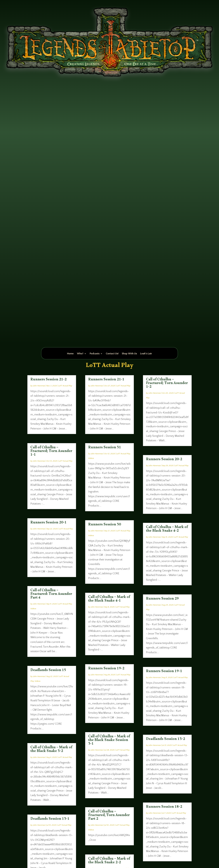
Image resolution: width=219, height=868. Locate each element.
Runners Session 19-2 (106, 669)
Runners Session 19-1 (164, 672)
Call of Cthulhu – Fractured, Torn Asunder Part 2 (109, 816)
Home (70, 354)
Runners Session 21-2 (49, 380)
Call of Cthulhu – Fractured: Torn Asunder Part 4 (51, 595)
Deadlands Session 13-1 (50, 819)
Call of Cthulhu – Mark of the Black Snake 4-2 (167, 530)
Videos (33, 609)
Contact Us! (112, 354)
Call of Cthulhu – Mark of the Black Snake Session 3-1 (109, 741)
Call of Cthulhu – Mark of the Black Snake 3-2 (51, 750)
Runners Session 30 (105, 525)
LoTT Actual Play (65, 386)
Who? (80, 354)
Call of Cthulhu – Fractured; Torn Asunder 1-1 (51, 452)
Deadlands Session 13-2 (166, 740)
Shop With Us (129, 354)
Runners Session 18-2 (164, 807)
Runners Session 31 (105, 448)
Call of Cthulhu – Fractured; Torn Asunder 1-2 (167, 384)
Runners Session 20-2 (164, 460)
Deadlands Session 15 (48, 671)
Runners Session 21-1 (106, 380)
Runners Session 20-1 (49, 523)
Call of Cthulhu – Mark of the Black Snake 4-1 (109, 599)
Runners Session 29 (162, 599)
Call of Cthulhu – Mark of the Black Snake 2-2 (109, 861)
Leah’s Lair (146, 354)
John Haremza (39, 386)
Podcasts (95, 354)
